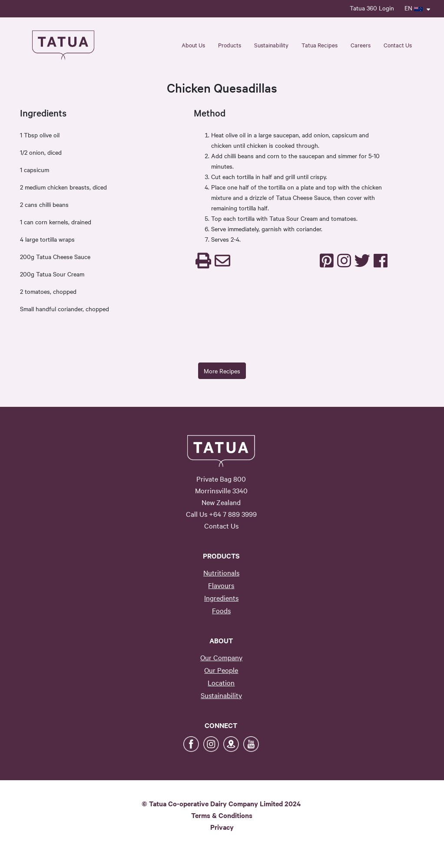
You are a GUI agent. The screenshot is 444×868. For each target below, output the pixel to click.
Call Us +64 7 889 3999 (221, 514)
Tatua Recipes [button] (320, 45)
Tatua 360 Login (372, 8)
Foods (221, 610)
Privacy (222, 827)
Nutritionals (221, 572)
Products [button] (230, 45)
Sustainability (221, 695)
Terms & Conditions (222, 815)
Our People (221, 670)
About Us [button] (193, 45)
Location (221, 682)
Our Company (221, 657)
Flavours (221, 585)
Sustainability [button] (271, 45)
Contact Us (398, 45)
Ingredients (221, 598)
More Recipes (222, 371)
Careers (361, 45)
